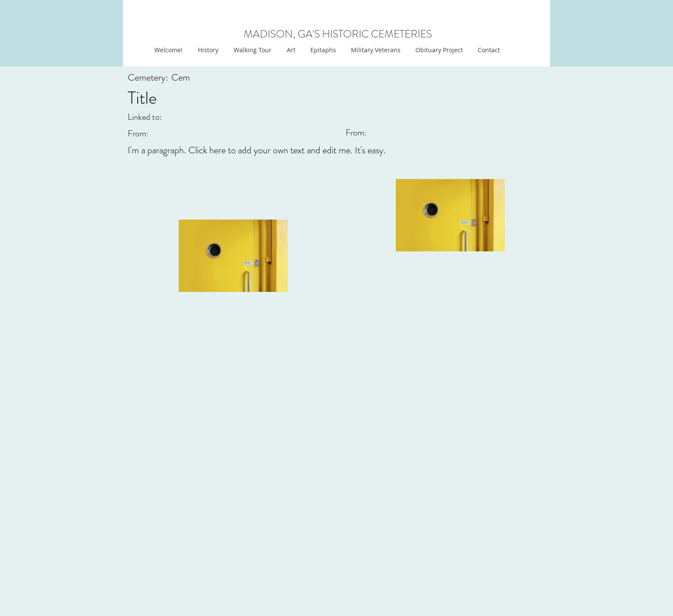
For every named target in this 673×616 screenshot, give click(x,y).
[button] (290, 50)
